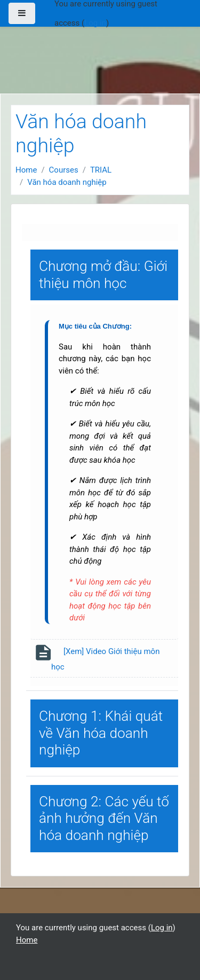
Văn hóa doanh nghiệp (67, 182)
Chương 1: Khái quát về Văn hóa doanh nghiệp (101, 733)
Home (26, 170)
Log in (95, 23)
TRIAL (101, 170)
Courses (64, 170)
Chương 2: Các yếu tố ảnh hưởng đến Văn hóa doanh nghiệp (104, 818)
